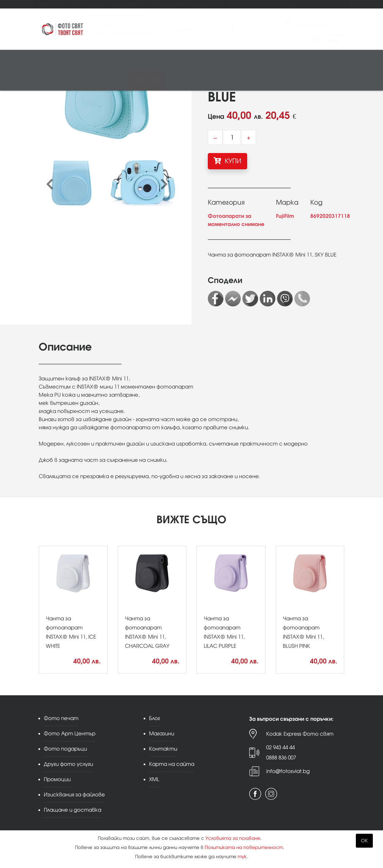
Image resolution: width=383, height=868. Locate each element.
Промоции (208, 4)
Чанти (302, 60)
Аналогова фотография (73, 80)
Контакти (283, 4)
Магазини (256, 4)
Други (117, 80)
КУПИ (227, 161)
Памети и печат (171, 60)
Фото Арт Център (86, 4)
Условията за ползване (233, 838)
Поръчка (334, 38)
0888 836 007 (281, 758)
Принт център (146, 80)
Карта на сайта (172, 764)
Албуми (253, 60)
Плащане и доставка (72, 810)
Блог (232, 4)
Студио (205, 60)
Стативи (278, 60)
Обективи (94, 60)
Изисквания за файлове (74, 795)
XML (154, 779)
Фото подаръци (126, 4)
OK (364, 841)
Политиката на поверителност (244, 847)
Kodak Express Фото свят (300, 734)
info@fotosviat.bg (288, 771)
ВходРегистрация (311, 23)
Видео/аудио (129, 60)
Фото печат (50, 4)
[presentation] (50, 185)
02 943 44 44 (280, 747)
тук (242, 857)
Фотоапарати (59, 60)
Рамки (229, 60)
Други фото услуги (170, 4)
